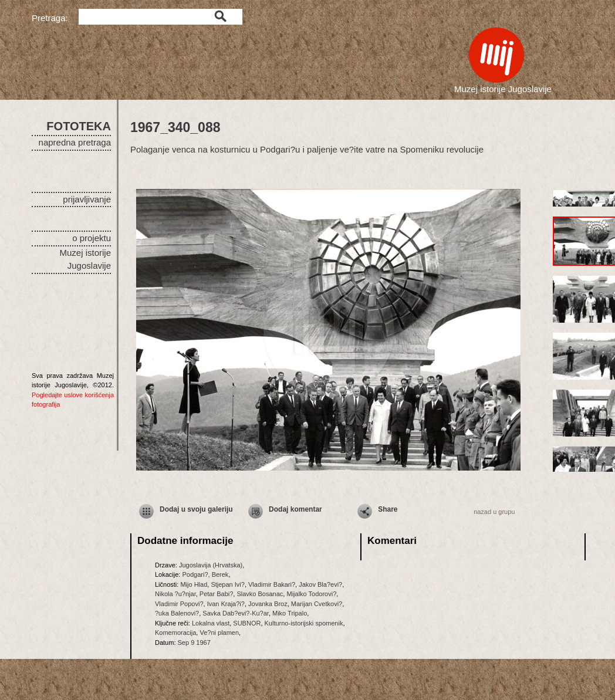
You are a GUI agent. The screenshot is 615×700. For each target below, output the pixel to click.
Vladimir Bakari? (272, 584)
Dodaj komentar (295, 509)
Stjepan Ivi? (227, 584)
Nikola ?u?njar (175, 594)
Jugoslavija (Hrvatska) (211, 565)
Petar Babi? (216, 594)
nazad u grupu (494, 512)
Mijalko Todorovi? (311, 594)
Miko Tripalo (290, 613)
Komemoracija (175, 633)
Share (388, 509)
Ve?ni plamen (219, 633)
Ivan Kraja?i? (226, 604)
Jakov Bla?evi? (320, 584)
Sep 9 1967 (194, 642)
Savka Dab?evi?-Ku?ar (236, 613)
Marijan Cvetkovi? (317, 604)
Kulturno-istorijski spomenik (304, 623)
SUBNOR (247, 623)
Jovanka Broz (268, 604)
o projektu (92, 238)
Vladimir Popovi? (179, 604)
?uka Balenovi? (177, 613)
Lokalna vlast (211, 623)
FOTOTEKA (79, 126)
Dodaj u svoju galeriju (196, 509)
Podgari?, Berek (205, 574)
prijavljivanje (87, 199)
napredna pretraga (75, 142)
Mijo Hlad (194, 584)
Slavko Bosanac (260, 594)
